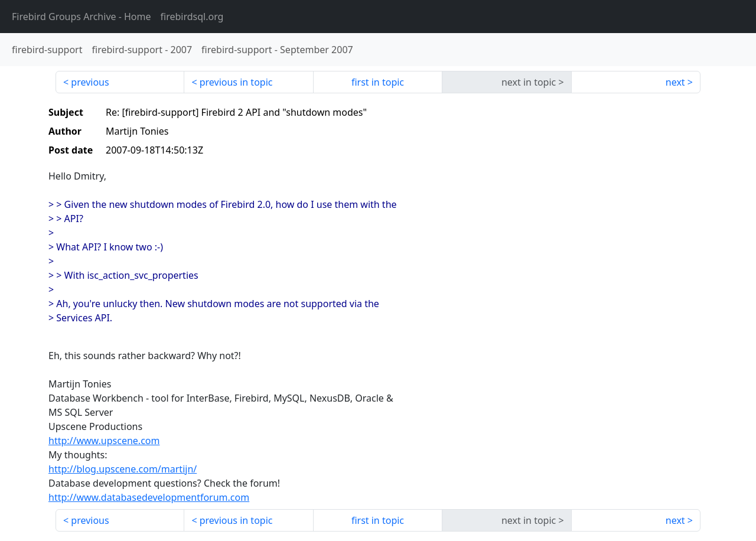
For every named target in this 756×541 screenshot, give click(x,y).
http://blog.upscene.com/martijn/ (123, 469)
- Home (82, 17)
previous (90, 82)
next (675, 82)
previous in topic (236, 82)
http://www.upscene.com (104, 441)
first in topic (378, 82)
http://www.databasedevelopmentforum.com (149, 497)
